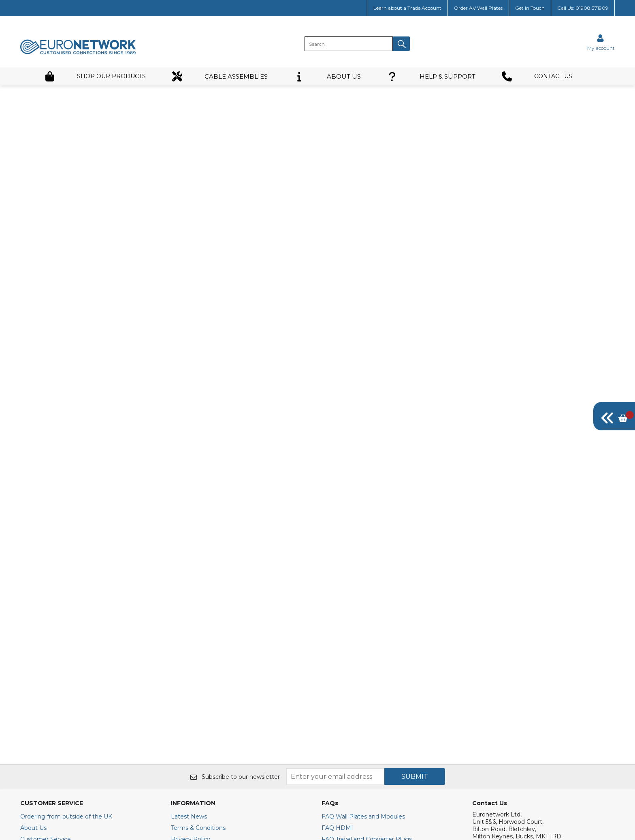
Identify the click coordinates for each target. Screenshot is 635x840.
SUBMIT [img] (415, 626)
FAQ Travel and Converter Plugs (367, 689)
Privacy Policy (191, 689)
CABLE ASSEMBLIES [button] (220, 76)
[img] (614, 416)
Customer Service (46, 689)
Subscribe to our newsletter (235, 626)
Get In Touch (530, 8)
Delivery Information (49, 712)
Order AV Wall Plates (478, 8)
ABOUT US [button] (327, 76)
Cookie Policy (190, 700)
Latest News (189, 666)
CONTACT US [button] (537, 76)
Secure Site (187, 712)
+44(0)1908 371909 (503, 715)
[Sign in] (601, 42)
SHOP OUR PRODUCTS (95, 76)
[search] (349, 44)
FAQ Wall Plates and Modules (363, 666)
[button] (401, 44)
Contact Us (36, 734)
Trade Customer (43, 700)
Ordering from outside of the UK (66, 666)
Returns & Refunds (47, 723)
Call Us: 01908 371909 (583, 8)
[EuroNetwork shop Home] (78, 53)
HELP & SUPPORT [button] (431, 76)
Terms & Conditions (198, 678)
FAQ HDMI (337, 678)
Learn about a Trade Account (407, 8)
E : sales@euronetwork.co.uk (513, 701)
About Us (33, 678)
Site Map (33, 746)
